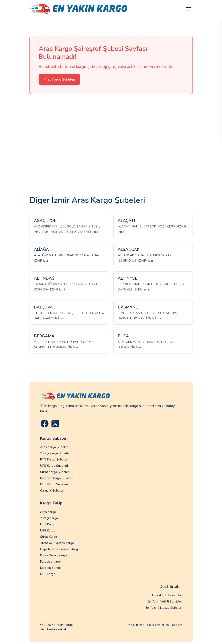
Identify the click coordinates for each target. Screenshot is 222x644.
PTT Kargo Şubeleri (54, 459)
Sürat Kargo (49, 537)
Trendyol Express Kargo (57, 543)
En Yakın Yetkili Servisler (165, 602)
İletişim (177, 625)
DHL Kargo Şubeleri (54, 484)
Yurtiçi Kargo (49, 518)
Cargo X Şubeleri (52, 491)
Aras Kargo (48, 512)
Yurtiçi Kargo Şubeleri (55, 453)
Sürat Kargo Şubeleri (55, 472)
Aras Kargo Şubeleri (54, 447)
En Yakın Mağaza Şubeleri (164, 608)
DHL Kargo (48, 574)
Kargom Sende (50, 568)
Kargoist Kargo (50, 562)
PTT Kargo (48, 524)
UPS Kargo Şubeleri (54, 466)
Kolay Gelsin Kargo (53, 555)
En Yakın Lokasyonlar (167, 595)
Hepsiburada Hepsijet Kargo (60, 549)
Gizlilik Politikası (158, 625)
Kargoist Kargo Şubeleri (57, 478)
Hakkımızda (136, 625)
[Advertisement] (111, 145)
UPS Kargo (48, 530)
